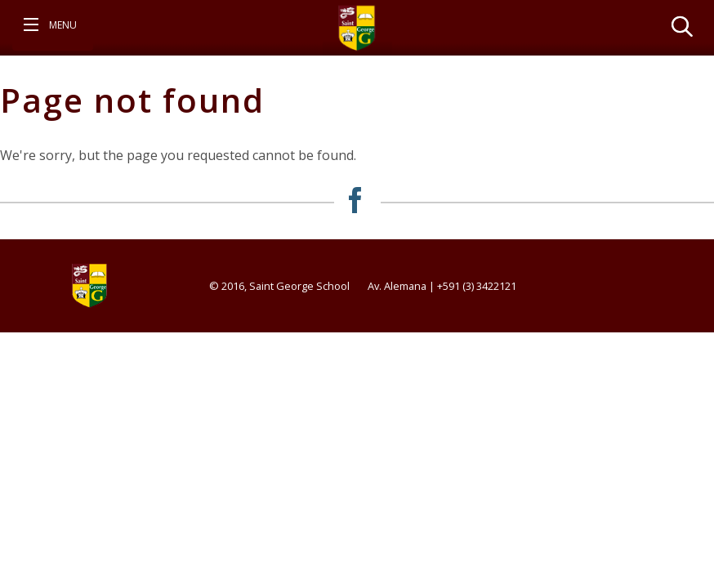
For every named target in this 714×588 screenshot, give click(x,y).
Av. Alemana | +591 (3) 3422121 (442, 286)
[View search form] (682, 26)
